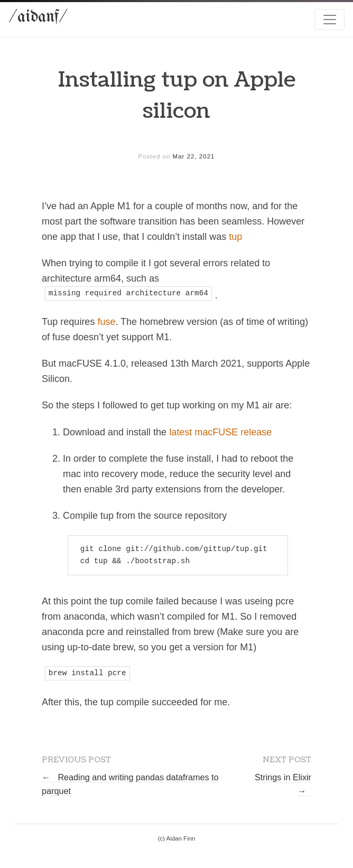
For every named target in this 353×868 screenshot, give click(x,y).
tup (235, 237)
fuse (106, 322)
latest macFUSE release (220, 432)
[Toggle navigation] (330, 20)
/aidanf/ (38, 17)
